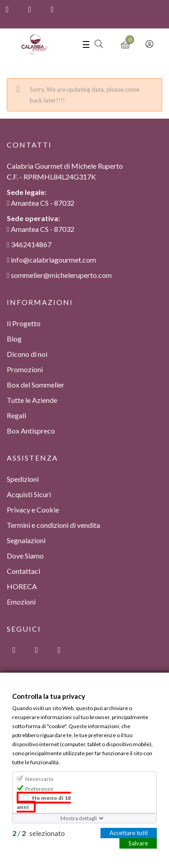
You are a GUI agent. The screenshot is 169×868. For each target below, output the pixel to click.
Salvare (138, 843)
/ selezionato (39, 833)
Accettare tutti (129, 832)
